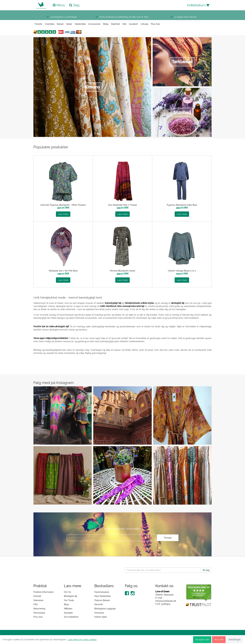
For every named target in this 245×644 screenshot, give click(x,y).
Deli (124, 24)
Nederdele (80, 24)
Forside (38, 24)
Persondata (39, 613)
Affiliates (68, 609)
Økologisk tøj (70, 596)
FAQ (35, 604)
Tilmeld (168, 538)
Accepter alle (202, 639)
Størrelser (38, 600)
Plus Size (155, 24)
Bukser (60, 24)
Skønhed (115, 24)
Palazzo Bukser (102, 600)
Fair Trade (69, 600)
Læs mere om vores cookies (82, 639)
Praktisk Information (44, 592)
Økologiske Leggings (105, 609)
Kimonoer (99, 613)
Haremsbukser (102, 592)
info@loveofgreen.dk (166, 601)
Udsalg (144, 24)
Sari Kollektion (71, 617)
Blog (66, 604)
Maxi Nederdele (102, 596)
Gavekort (133, 24)
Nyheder (68, 613)
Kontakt (37, 596)
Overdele (50, 24)
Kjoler (69, 24)
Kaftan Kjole (101, 617)
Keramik (99, 604)
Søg (206, 570)
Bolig (106, 24)
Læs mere (63, 214)
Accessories (94, 24)
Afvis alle (219, 639)
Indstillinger (235, 639)
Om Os (67, 592)
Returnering (39, 609)
